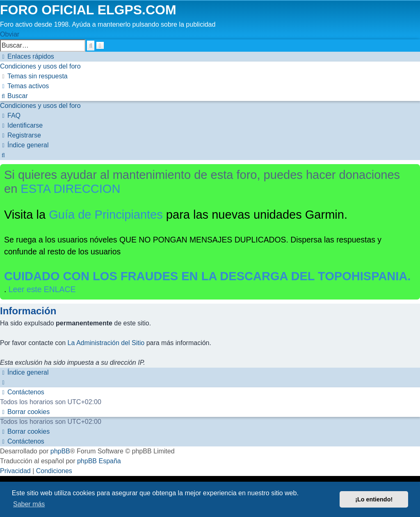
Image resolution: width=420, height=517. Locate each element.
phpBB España (99, 461)
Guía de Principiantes (106, 215)
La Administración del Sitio (106, 343)
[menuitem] (40, 66)
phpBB (60, 451)
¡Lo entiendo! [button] (374, 499)
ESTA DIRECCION (70, 189)
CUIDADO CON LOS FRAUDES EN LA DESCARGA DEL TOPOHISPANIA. (207, 276)
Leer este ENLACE (42, 289)
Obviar (10, 34)
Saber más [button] (29, 504)
